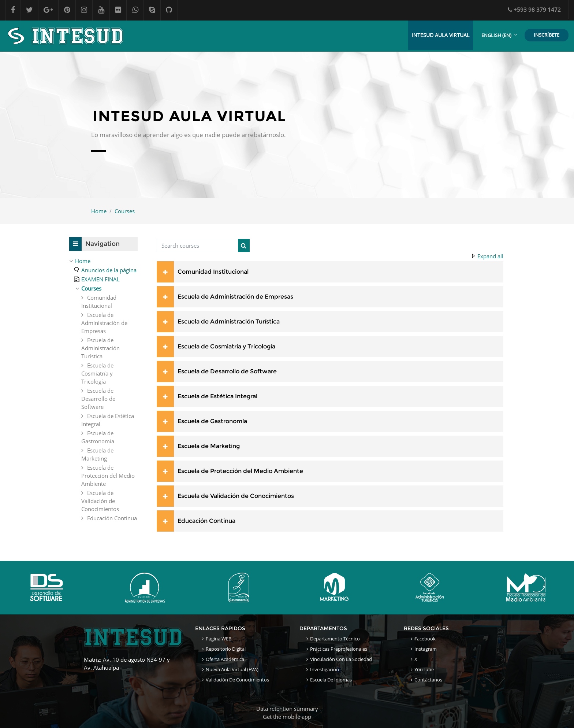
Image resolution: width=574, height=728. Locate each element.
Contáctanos (428, 680)
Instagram (426, 649)
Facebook (425, 639)
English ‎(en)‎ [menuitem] (496, 35)
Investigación (325, 669)
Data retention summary (287, 709)
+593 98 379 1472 (534, 10)
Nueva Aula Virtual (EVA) (232, 669)
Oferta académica (225, 659)
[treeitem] (103, 261)
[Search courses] (197, 246)
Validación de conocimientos (237, 680)
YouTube (424, 669)
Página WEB (219, 639)
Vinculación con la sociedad (341, 659)
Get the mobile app (287, 717)
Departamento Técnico (335, 639)
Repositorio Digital (226, 649)
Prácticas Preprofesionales (339, 649)
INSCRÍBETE (547, 35)
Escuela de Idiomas (331, 680)
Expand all (490, 256)
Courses (125, 211)
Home (99, 211)
